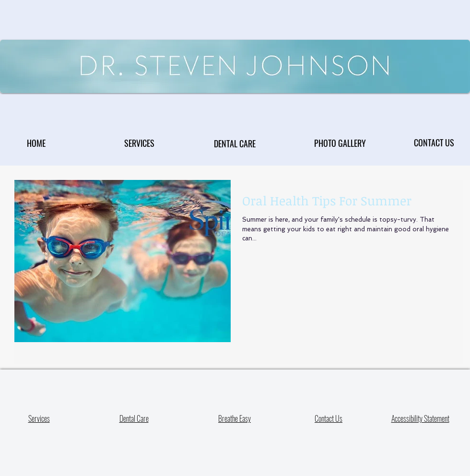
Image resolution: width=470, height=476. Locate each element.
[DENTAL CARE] (235, 143)
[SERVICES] (139, 143)
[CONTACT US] (434, 143)
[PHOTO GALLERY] (340, 143)
